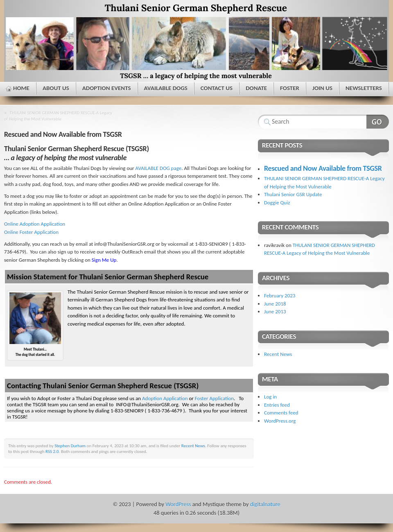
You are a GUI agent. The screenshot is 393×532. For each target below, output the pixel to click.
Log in (270, 397)
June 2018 (275, 304)
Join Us (322, 88)
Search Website (378, 122)
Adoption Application (165, 398)
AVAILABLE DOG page (159, 168)
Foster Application (214, 398)
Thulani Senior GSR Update (293, 194)
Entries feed (277, 405)
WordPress (178, 504)
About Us (56, 88)
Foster (290, 88)
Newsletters (364, 88)
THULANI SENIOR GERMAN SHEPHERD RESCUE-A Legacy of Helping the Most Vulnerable (58, 116)
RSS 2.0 (52, 451)
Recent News (193, 446)
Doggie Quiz (277, 203)
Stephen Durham (70, 446)
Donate (256, 88)
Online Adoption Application (35, 224)
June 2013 (275, 311)
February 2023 (280, 295)
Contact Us (217, 88)
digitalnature (265, 504)
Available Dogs (166, 88)
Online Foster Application (31, 232)
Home (21, 88)
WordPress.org (280, 421)
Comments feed (281, 413)
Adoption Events (107, 88)
